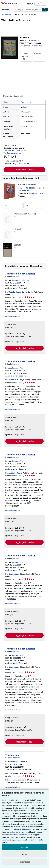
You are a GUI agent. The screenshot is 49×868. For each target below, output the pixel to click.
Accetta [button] (24, 847)
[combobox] (28, 10)
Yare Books (13, 773)
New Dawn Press (36, 193)
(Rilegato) (17, 229)
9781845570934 (25, 191)
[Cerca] (45, 10)
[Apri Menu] (6, 10)
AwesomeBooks (15, 473)
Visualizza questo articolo (12, 153)
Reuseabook (14, 574)
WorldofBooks (15, 292)
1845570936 (31, 188)
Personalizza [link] (24, 862)
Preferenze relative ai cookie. (24, 829)
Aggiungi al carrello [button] (25, 170)
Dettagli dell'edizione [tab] (13, 96)
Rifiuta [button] (24, 854)
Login (38, 4)
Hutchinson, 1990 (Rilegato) (24, 214)
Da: (26, 56)
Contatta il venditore (13, 316)
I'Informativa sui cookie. (19, 835)
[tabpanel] (23, 119)
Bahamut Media (15, 380)
